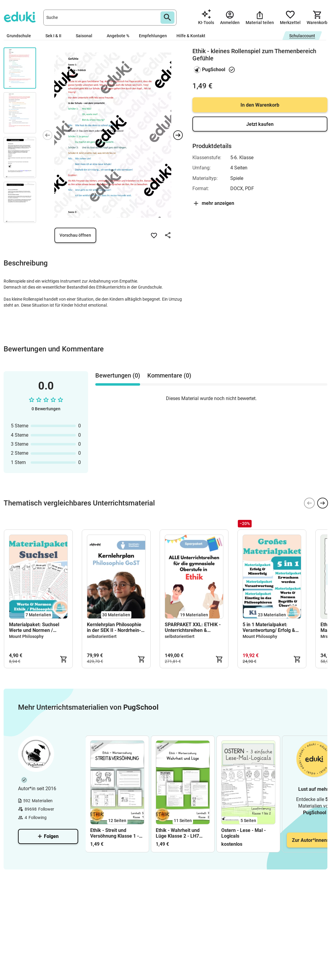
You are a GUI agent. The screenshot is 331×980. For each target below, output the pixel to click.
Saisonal (86, 36)
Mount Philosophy (26, 636)
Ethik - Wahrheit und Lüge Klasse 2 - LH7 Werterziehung (178, 833)
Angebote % (118, 36)
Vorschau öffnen (75, 235)
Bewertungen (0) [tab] (118, 375)
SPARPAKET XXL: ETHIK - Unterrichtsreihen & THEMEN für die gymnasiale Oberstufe (193, 627)
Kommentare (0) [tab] (169, 375)
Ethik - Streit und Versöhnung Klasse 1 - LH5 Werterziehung (115, 833)
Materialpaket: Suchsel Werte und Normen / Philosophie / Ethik (34, 627)
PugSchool (214, 70)
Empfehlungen (153, 36)
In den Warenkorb (260, 105)
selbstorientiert (102, 636)
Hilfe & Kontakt (191, 36)
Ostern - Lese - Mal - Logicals (244, 833)
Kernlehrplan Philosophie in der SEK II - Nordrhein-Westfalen (114, 627)
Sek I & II (56, 36)
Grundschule (21, 36)
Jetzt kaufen (260, 124)
